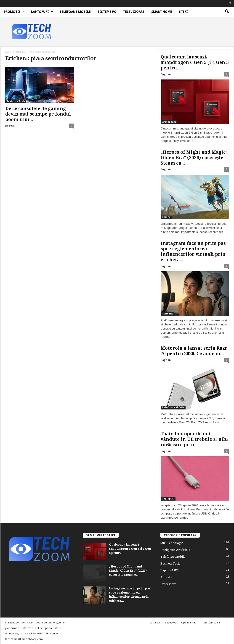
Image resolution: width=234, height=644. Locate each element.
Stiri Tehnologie (172, 543)
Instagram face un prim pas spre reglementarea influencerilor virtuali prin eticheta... (193, 252)
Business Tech (16, 101)
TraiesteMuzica (210, 622)
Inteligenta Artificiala (175, 550)
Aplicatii (167, 314)
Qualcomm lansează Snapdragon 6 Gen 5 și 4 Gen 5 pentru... (195, 62)
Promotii (14, 12)
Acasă (8, 52)
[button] (227, 12)
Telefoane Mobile (75, 12)
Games (166, 217)
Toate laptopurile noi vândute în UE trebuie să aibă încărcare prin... (195, 439)
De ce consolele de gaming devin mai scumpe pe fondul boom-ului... (38, 114)
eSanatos (170, 622)
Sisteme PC (107, 12)
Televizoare (134, 12)
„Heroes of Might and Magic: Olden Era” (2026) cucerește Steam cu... (194, 158)
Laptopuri (42, 12)
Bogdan (10, 126)
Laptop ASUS (170, 570)
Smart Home (162, 12)
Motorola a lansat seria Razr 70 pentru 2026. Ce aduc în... (194, 351)
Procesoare (169, 122)
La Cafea (155, 622)
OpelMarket (189, 622)
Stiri (183, 12)
